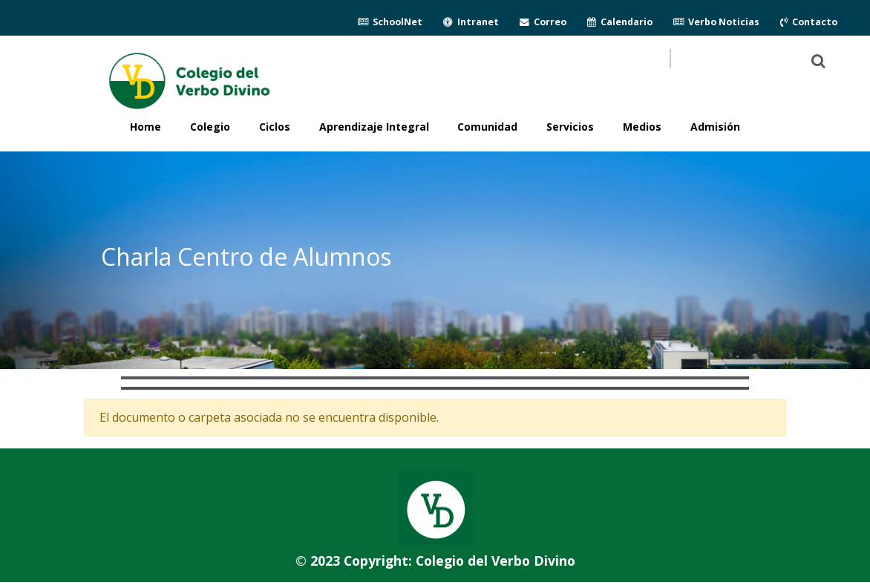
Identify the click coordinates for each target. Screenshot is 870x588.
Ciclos (275, 127)
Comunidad (487, 127)
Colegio (210, 127)
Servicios (570, 127)
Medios (642, 127)
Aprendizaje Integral (374, 127)
